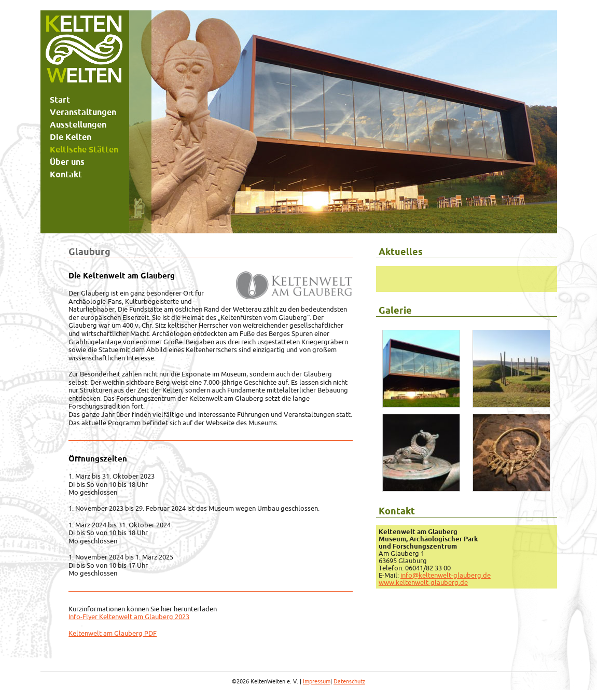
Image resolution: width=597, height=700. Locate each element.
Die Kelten (71, 137)
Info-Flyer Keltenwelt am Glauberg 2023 (129, 617)
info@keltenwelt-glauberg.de (446, 575)
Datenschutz (349, 681)
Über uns (67, 162)
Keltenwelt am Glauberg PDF (113, 633)
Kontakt (66, 174)
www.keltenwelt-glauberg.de (423, 582)
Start (60, 100)
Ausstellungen (78, 124)
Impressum (317, 681)
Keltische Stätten (84, 149)
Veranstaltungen (83, 112)
